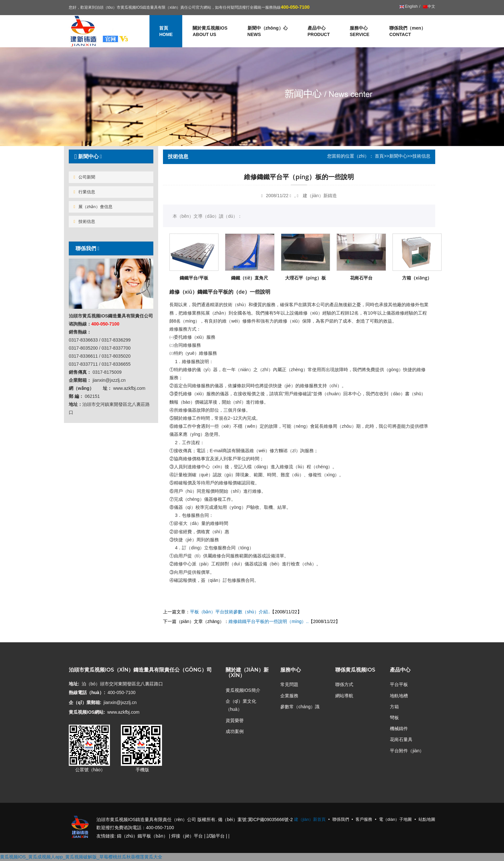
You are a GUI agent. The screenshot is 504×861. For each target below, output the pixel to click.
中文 (429, 6)
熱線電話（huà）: (87, 692)
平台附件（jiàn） (407, 751)
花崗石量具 (401, 739)
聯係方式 (344, 684)
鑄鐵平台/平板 (194, 278)
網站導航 (344, 696)
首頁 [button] (166, 32)
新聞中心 (398, 156)
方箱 (394, 707)
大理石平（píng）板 (306, 278)
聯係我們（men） (407, 32)
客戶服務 (364, 819)
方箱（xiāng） (417, 278)
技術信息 (84, 221)
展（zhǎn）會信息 (93, 207)
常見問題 (289, 684)
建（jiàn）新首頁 (310, 819)
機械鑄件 (399, 728)
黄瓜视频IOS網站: (87, 712)
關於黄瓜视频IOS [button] (210, 32)
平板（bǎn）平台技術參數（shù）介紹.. (230, 612)
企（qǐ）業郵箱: (85, 702)
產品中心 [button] (319, 32)
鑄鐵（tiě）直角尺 (250, 278)
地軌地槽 (399, 696)
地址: (74, 684)
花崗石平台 (361, 278)
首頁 (379, 156)
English (409, 6)
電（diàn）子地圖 (396, 819)
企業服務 (289, 696)
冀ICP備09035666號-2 (270, 820)
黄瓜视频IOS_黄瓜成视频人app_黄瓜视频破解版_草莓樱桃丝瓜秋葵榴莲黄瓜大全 (81, 857)
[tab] (111, 156)
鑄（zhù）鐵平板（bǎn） (142, 836)
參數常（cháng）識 (300, 707)
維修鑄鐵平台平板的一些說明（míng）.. (269, 621)
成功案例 (235, 731)
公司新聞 (84, 177)
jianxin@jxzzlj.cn (120, 702)
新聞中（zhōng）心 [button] (268, 32)
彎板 (394, 718)
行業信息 (84, 192)
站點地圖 (427, 819)
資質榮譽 (235, 720)
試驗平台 (216, 836)
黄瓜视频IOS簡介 (243, 690)
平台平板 (399, 684)
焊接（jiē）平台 (187, 836)
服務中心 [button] (360, 32)
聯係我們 (86, 248)
